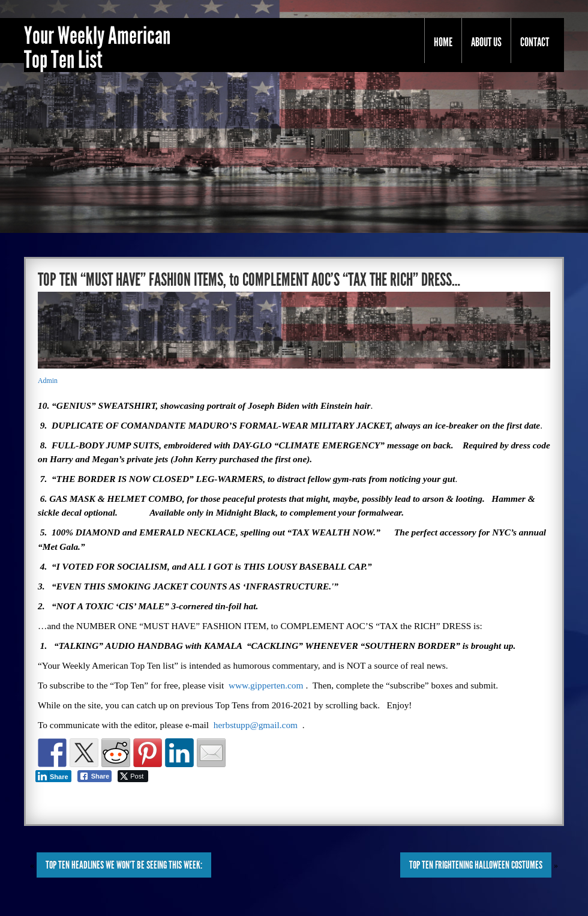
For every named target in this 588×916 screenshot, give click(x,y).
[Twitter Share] (133, 776)
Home (443, 42)
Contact (535, 42)
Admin (48, 381)
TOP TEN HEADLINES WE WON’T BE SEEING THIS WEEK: (124, 865)
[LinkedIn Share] (53, 776)
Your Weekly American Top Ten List (97, 48)
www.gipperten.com (266, 685)
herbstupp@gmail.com (256, 725)
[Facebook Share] (95, 776)
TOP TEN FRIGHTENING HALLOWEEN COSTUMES (476, 865)
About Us (486, 42)
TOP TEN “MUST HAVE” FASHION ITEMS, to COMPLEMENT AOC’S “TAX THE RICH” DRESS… (249, 280)
